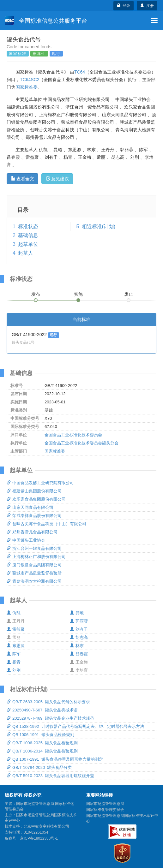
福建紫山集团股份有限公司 (34, 491)
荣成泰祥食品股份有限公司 (34, 516)
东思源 (16, 646)
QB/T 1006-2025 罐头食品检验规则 (42, 743)
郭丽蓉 (79, 621)
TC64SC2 (30, 80)
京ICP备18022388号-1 (39, 838)
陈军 (14, 654)
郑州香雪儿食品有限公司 (32, 532)
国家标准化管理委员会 (105, 810)
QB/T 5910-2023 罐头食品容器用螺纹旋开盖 (50, 776)
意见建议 (57, 179)
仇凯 (14, 613)
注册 (147, 6)
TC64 (80, 72)
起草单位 (28, 244)
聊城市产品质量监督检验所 (34, 573)
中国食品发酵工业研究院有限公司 (40, 483)
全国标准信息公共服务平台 (46, 21)
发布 (36, 294)
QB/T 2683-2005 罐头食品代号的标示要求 (48, 702)
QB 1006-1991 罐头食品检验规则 (40, 735)
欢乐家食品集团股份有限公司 (36, 499)
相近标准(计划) (99, 226)
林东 (77, 646)
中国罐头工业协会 (26, 540)
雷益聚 (16, 629)
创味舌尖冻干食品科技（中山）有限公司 (46, 524)
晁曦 (77, 613)
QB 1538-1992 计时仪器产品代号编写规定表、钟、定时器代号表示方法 (75, 726)
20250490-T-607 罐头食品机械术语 (42, 710)
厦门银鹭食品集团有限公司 (34, 565)
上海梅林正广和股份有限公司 (36, 557)
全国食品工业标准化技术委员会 (73, 435)
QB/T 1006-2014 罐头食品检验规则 (42, 751)
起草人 (26, 253)
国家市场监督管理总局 (105, 804)
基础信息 (28, 235)
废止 (129, 294)
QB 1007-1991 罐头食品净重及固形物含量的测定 (55, 759)
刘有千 (79, 629)
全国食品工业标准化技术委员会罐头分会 (81, 443)
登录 (124, 6)
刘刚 (14, 670)
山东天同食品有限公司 (30, 507)
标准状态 (28, 226)
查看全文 (23, 179)
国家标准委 (27, 87)
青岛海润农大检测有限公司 (34, 581)
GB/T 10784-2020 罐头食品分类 (39, 767)
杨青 (14, 662)
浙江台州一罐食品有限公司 (34, 548)
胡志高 (79, 637)
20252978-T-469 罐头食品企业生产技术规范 (50, 718)
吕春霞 (79, 654)
